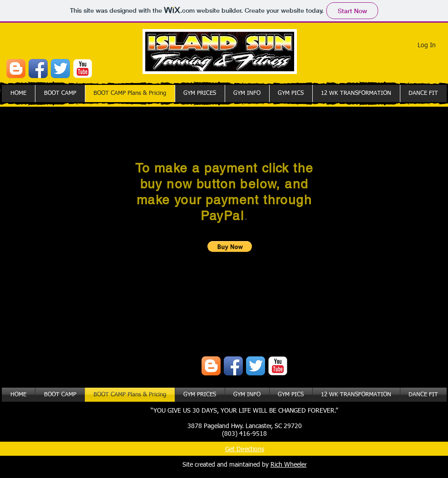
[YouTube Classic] (83, 69)
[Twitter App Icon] (60, 69)
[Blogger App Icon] (16, 69)
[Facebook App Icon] (38, 69)
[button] (230, 246)
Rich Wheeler (289, 465)
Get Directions (245, 449)
